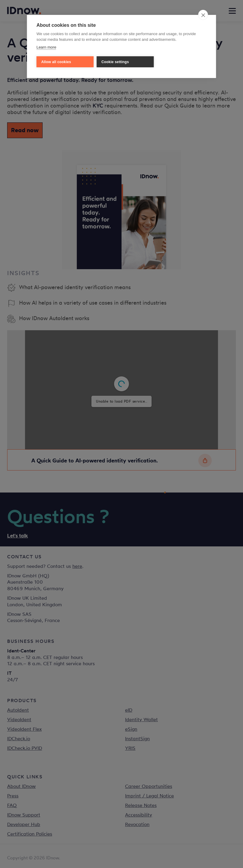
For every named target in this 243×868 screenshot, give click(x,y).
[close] (203, 15)
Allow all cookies (56, 62)
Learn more (46, 47)
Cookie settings (115, 62)
